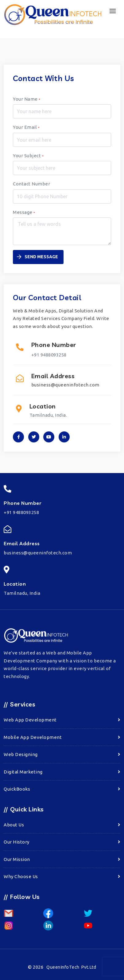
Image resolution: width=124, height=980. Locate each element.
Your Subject (28, 156)
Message (24, 212)
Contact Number (31, 184)
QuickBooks (17, 789)
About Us (14, 825)
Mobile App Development (33, 737)
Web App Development (30, 720)
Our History (17, 842)
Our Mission (17, 859)
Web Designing (21, 754)
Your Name (27, 99)
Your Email (26, 127)
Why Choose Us (21, 876)
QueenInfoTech (71, 967)
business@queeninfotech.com (65, 385)
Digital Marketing (23, 772)
